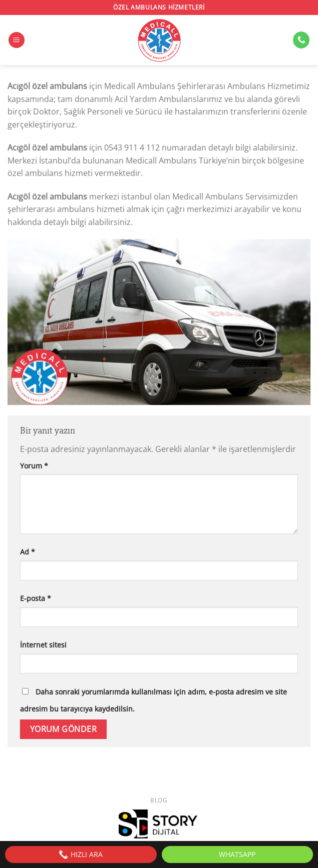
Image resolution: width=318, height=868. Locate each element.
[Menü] (17, 40)
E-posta (36, 598)
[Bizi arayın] (301, 40)
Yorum (34, 466)
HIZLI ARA (81, 854)
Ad (28, 552)
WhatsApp (237, 854)
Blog (159, 800)
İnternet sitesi (43, 645)
